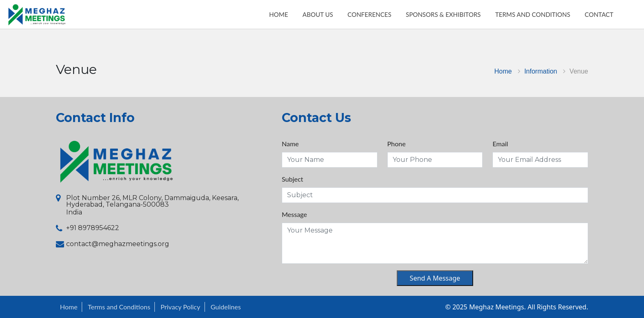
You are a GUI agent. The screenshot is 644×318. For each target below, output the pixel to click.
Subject (292, 179)
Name (290, 144)
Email (500, 144)
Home (503, 71)
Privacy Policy (181, 307)
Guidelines (226, 307)
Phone (397, 144)
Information (540, 71)
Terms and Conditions (119, 307)
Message (294, 214)
